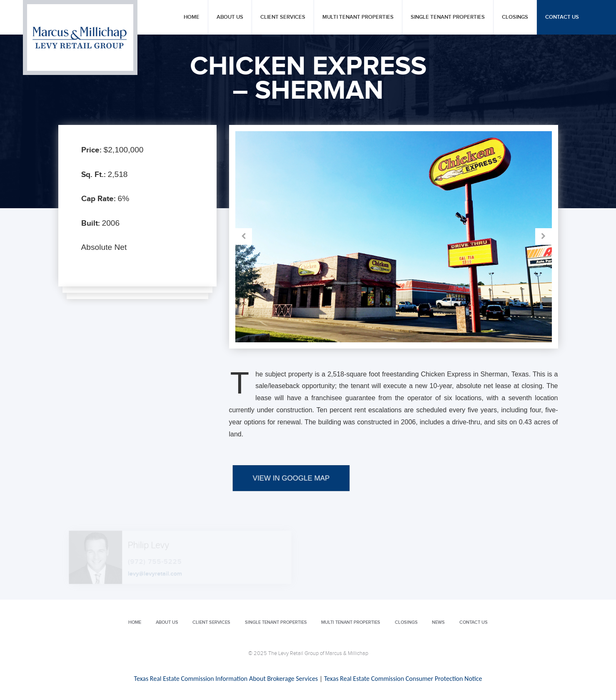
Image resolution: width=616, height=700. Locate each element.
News (438, 622)
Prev (314, 237)
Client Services (283, 17)
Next (473, 237)
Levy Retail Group (80, 37)
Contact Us (562, 17)
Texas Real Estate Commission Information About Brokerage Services (226, 679)
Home (192, 17)
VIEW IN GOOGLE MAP (291, 500)
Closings (515, 17)
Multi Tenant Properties (358, 17)
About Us (230, 17)
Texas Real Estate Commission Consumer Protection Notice (403, 679)
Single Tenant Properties (448, 17)
